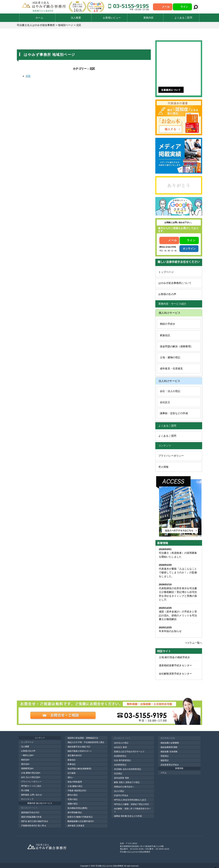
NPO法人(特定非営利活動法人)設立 (130, 800)
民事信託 (72, 764)
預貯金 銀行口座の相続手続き (35, 821)
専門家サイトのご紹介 (31, 786)
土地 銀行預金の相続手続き (174, 657)
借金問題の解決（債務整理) (176, 346)
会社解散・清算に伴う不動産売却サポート (132, 810)
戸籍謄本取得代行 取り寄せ (34, 826)
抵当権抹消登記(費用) (77, 808)
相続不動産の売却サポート (80, 751)
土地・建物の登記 (170, 357)
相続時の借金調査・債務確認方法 (83, 738)
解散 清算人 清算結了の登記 (127, 782)
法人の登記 (119, 791)
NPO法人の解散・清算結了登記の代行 (132, 804)
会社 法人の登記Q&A (31, 777)
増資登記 (165, 756)
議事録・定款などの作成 (174, 413)
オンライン (189, 249)
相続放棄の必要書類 (170, 743)
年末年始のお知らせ (170, 631)
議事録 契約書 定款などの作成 (128, 816)
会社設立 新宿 (120, 747)
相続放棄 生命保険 (169, 752)
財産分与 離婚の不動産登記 (80, 817)
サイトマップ (27, 799)
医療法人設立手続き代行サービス (129, 752)
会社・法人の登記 (170, 391)
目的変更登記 (120, 765)
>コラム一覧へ (194, 643)
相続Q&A (25, 760)
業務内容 (148, 18)
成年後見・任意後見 (171, 368)
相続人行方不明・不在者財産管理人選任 (86, 742)
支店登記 (118, 774)
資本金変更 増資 (121, 778)
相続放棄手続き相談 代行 (79, 747)
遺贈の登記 (73, 804)
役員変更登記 (120, 756)
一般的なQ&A (27, 755)
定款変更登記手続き (170, 765)
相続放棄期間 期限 (169, 747)
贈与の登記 (73, 795)
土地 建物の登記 (75, 786)
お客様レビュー (112, 18)
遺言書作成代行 (75, 755)
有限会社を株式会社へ (124, 787)
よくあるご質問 (183, 18)
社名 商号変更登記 (122, 760)
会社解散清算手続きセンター (175, 674)
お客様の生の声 (167, 294)
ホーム (39, 18)
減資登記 (165, 760)
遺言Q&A (25, 764)
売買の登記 (73, 799)
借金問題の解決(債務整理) (79, 769)
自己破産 (72, 773)
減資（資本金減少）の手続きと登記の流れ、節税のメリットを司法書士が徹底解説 (178, 615)
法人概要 (76, 18)
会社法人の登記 (121, 743)
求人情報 (163, 467)
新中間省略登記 (75, 813)
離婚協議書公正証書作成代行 (81, 821)
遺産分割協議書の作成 (31, 817)
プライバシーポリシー (171, 456)
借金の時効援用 (75, 782)
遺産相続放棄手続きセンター (175, 665)
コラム (164, 773)
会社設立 (165, 402)
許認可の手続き (121, 795)
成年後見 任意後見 (76, 826)
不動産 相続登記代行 (77, 791)
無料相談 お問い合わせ (32, 795)
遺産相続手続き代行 (30, 813)
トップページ (166, 272)
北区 (28, 76)
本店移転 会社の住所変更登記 (128, 769)
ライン (184, 7)
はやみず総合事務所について (175, 283)
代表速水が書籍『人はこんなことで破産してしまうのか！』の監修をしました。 (178, 572)
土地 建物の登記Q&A (31, 773)
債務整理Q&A (27, 768)
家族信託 (165, 335)
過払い (71, 777)
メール (166, 7)
